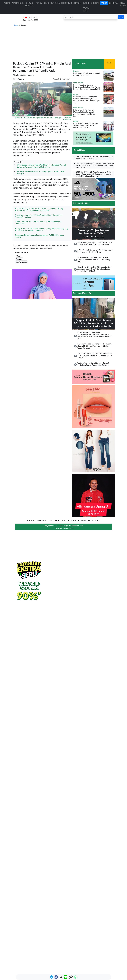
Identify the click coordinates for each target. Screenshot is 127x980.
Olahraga (55, 3)
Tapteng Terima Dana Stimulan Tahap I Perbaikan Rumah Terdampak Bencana (93, 364)
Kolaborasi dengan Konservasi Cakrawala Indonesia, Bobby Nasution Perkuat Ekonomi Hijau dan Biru (39, 210)
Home (16, 25)
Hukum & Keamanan (30, 4)
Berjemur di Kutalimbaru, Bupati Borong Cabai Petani (87, 74)
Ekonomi (95, 3)
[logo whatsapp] (76, 978)
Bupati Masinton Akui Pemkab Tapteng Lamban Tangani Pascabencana (38, 223)
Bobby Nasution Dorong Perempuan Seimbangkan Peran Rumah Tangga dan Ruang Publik (87, 87)
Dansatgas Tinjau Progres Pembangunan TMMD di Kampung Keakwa (40, 236)
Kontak (31, 521)
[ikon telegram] (52, 978)
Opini (46, 3)
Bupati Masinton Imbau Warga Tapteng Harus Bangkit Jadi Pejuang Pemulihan (39, 216)
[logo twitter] (61, 978)
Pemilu (39, 3)
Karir (51, 521)
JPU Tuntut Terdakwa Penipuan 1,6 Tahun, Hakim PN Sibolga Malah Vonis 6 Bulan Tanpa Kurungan (94, 346)
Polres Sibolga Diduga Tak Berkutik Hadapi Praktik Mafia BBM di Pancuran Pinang (95, 243)
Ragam (104, 3)
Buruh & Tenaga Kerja (86, 7)
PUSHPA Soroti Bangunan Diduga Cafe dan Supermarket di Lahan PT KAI (95, 251)
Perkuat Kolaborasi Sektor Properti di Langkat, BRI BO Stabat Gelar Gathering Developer (94, 259)
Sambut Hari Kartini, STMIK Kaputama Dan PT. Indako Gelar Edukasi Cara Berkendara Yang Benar (95, 355)
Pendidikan (66, 3)
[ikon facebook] (56, 978)
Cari (121, 17)
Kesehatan (113, 3)
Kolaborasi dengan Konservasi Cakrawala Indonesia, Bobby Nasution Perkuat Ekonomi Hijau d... (87, 100)
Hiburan (77, 3)
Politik (7, 3)
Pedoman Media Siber (89, 521)
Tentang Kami (69, 521)
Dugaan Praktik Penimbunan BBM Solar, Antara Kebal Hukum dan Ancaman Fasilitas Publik (93, 323)
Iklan (58, 521)
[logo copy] (71, 978)
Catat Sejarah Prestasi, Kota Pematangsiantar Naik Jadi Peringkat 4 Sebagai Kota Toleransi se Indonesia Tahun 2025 (95, 335)
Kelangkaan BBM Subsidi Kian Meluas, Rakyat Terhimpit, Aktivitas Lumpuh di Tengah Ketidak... (86, 113)
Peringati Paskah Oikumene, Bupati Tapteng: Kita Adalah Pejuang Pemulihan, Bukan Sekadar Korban (42, 229)
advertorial (18, 3)
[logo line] (66, 978)
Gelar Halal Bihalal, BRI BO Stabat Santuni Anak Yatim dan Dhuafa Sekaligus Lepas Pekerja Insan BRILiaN (94, 269)
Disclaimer (41, 521)
